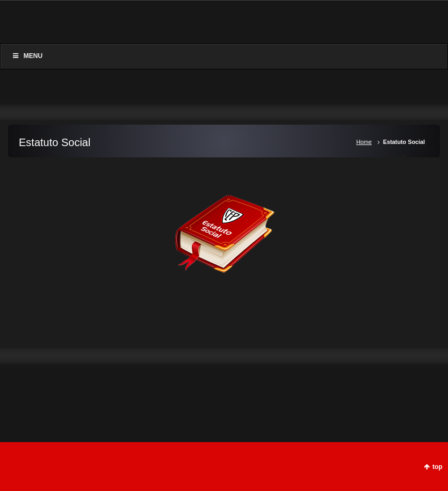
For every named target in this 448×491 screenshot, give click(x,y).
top (438, 467)
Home (364, 142)
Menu (27, 56)
